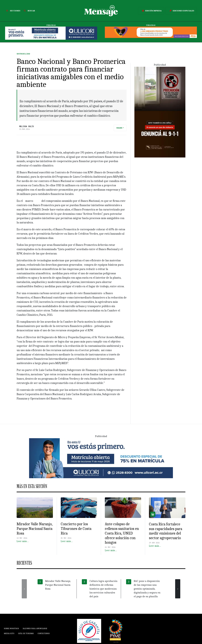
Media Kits (9, 633)
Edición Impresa (151, 11)
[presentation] (24, 589)
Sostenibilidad (23, 54)
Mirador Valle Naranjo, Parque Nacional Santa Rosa (35, 529)
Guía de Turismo (26, 633)
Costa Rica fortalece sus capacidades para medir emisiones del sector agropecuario (166, 531)
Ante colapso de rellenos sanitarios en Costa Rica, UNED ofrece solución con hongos (122, 533)
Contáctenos (44, 633)
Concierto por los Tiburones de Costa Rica (76, 529)
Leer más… (23, 541)
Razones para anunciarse (35, 628)
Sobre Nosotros (11, 628)
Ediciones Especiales (181, 11)
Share (119, 128)
